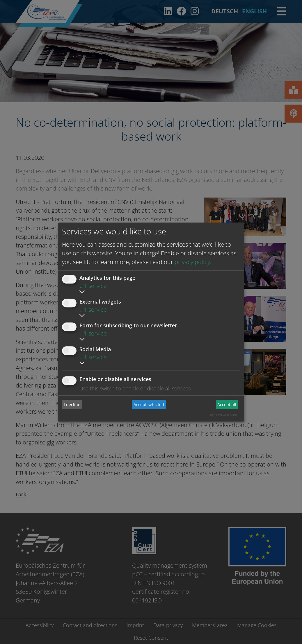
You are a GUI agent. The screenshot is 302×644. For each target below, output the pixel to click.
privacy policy (192, 262)
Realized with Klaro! (224, 415)
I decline (72, 404)
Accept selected (149, 404)
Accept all (227, 404)
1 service (93, 286)
